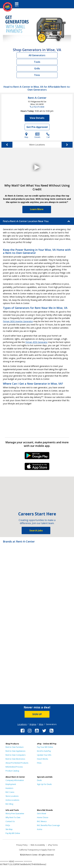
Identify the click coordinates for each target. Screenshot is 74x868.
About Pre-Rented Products (17, 763)
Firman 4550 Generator (36, 342)
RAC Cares (10, 792)
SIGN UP (37, 714)
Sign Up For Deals (44, 784)
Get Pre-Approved (37, 127)
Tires (37, 75)
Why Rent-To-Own (13, 817)
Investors (9, 788)
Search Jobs (36, 530)
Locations (22, 724)
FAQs (39, 763)
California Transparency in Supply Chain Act (37, 850)
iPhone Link (37, 467)
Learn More (37, 209)
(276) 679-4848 (38, 107)
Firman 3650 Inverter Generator (18, 321)
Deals (39, 780)
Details (37, 135)
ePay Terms (53, 845)
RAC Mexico (42, 821)
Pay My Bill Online (13, 833)
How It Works (42, 759)
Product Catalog (12, 771)
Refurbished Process (14, 767)
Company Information (15, 780)
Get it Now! (42, 814)
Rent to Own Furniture (15, 747)
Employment (11, 784)
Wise (41, 724)
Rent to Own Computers (16, 755)
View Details (37, 118)
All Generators (37, 55)
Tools (37, 62)
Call (48, 135)
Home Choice (43, 817)
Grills (37, 68)
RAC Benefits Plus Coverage (48, 825)
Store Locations (12, 796)
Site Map (9, 829)
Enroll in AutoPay (44, 751)
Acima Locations (12, 800)
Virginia (33, 724)
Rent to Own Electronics (15, 759)
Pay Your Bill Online (45, 747)
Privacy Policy (22, 845)
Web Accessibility (38, 845)
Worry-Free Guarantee (15, 814)
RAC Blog (9, 804)
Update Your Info (44, 755)
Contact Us (10, 821)
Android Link (37, 457)
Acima (40, 829)
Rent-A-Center (37, 98)
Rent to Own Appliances (15, 751)
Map (26, 135)
